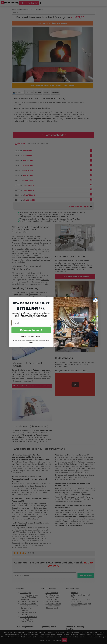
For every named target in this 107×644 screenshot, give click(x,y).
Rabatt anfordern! (31, 330)
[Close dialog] (95, 300)
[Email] (31, 323)
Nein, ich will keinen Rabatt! (31, 336)
